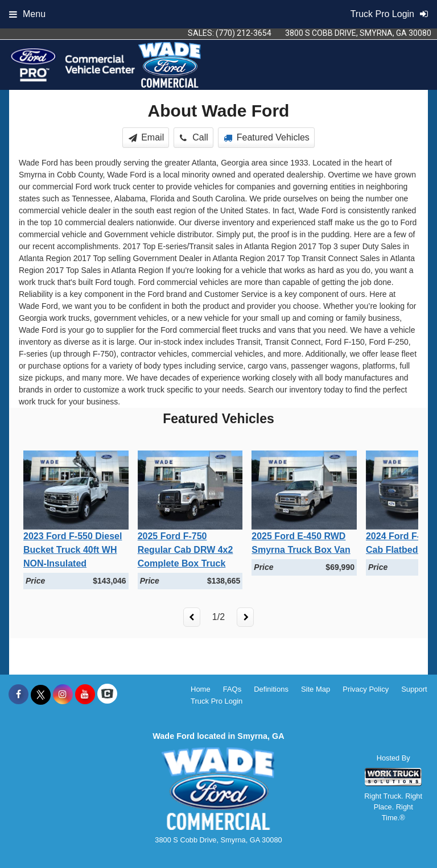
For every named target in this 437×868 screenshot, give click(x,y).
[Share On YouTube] (85, 695)
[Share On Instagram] (63, 695)
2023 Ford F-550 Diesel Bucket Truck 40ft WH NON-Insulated (73, 550)
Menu (27, 14)
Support (414, 689)
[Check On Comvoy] (107, 695)
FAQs (232, 689)
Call (194, 137)
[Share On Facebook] (18, 695)
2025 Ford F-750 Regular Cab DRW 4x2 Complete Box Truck (185, 550)
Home (201, 689)
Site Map (316, 689)
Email (147, 137)
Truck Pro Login (217, 701)
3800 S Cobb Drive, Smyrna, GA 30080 (358, 33)
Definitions (271, 689)
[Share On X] (41, 695)
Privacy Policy (366, 689)
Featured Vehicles (267, 137)
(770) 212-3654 (244, 33)
